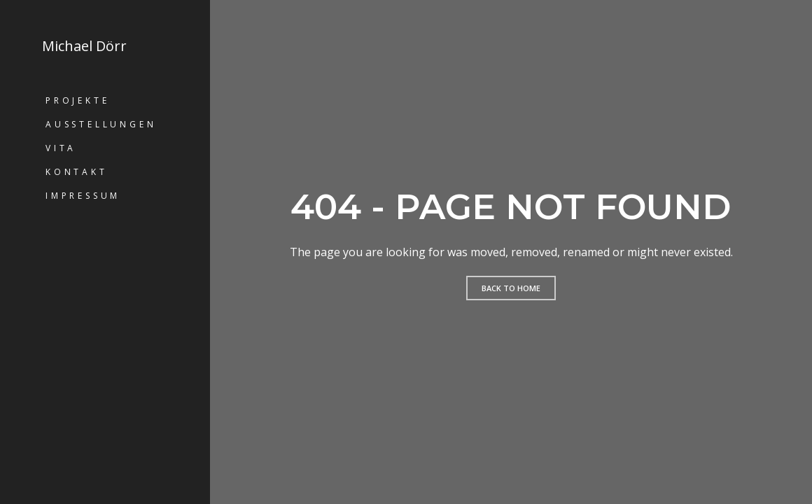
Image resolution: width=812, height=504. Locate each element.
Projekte (77, 100)
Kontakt (77, 172)
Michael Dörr (84, 46)
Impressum (83, 196)
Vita (61, 148)
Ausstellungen (101, 124)
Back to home (511, 288)
